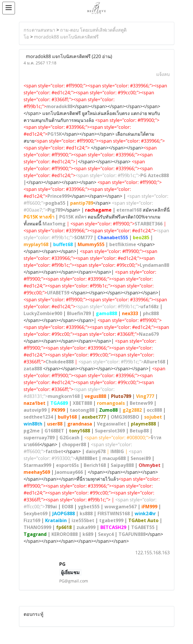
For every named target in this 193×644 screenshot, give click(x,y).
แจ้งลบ (163, 74)
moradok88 (59, 106)
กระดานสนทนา (39, 30)
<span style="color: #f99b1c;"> (122, 175)
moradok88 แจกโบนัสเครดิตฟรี (66, 37)
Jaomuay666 (69, 472)
